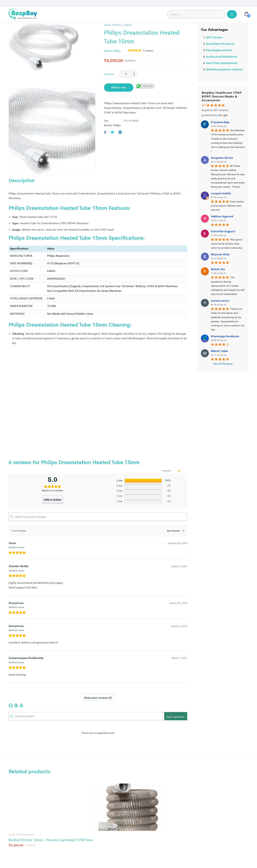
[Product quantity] (128, 74)
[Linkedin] (120, 133)
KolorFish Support (223, 231)
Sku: (107, 121)
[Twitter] (112, 133)
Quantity (109, 74)
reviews (148, 50)
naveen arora (220, 301)
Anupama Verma (222, 158)
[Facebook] (105, 133)
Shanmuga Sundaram (225, 336)
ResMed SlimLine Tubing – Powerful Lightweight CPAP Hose (51, 840)
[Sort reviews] (175, 531)
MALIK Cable (219, 351)
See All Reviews (223, 364)
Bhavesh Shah (220, 254)
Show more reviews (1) (98, 698)
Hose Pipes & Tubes (118, 25)
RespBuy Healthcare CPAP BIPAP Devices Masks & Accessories (222, 96)
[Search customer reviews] (98, 517)
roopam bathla (221, 193)
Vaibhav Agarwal (222, 216)
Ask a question (176, 717)
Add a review (53, 500)
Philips (117, 51)
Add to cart (119, 87)
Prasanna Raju (220, 122)
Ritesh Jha (218, 269)
